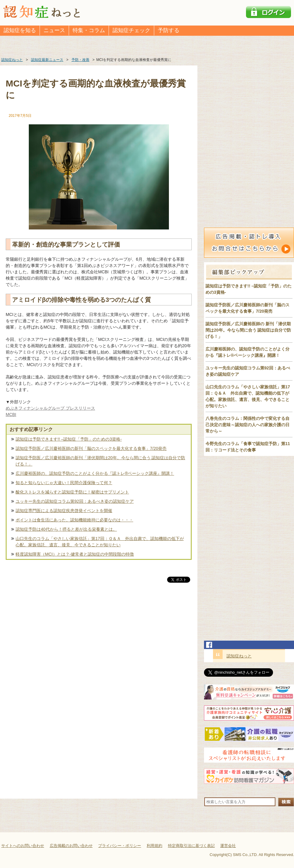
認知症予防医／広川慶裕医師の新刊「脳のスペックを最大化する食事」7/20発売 (91, 448)
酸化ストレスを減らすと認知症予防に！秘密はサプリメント (72, 492)
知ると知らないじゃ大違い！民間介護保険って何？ (64, 483)
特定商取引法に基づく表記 (191, 846)
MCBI (11, 414)
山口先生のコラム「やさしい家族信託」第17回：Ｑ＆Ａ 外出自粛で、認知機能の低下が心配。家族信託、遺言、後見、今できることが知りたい (100, 542)
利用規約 (154, 846)
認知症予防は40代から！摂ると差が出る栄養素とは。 (66, 529)
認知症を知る (20, 30)
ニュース (54, 30)
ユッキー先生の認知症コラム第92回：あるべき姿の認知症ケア (75, 501)
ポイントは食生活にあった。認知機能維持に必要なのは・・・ (74, 520)
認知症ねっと (239, 656)
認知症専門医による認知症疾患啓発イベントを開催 (64, 511)
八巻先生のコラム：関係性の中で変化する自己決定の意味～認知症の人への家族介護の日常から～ (247, 425)
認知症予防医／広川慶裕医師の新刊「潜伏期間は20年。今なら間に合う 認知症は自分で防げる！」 (100, 461)
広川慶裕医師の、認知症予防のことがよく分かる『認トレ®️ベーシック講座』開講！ (95, 473)
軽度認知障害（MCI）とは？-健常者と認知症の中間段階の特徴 (75, 554)
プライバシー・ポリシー (120, 846)
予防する (169, 30)
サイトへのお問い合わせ (23, 846)
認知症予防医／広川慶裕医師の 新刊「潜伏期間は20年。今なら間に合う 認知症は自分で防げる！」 (248, 330)
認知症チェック (131, 30)
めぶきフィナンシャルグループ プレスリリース (50, 408)
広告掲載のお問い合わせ (71, 846)
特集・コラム (89, 30)
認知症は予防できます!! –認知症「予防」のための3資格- (69, 439)
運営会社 (228, 846)
